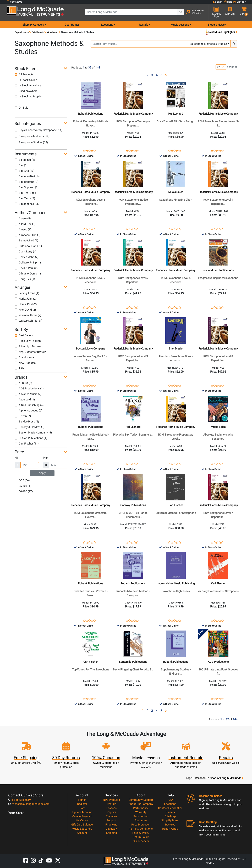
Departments (22, 32)
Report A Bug (170, 829)
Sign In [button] (217, 2)
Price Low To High (28, 341)
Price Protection (141, 825)
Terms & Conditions (141, 829)
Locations (170, 804)
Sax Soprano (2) (27, 187)
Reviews (170, 825)
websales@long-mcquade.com (29, 804)
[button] (243, 12)
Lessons (111, 808)
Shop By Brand (170, 820)
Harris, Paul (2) (26, 304)
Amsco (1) (23, 229)
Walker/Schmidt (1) (29, 321)
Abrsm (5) (23, 218)
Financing (111, 825)
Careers (170, 812)
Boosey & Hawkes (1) (30, 427)
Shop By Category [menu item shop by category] (33, 25)
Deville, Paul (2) (26, 268)
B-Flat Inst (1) (25, 160)
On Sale (21, 108)
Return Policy (141, 837)
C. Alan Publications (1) (31, 438)
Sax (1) (21, 165)
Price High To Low (28, 346)
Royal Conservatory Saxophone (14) (39, 130)
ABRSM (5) (23, 383)
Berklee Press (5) (27, 422)
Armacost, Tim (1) (28, 235)
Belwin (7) (23, 416)
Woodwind (52, 32)
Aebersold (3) (25, 399)
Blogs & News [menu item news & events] (216, 25)
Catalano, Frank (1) (28, 246)
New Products (25, 363)
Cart (82, 808)
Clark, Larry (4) (26, 252)
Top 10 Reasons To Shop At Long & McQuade (215, 778)
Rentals (111, 804)
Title (19, 368)
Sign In (82, 800)
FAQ (170, 800)
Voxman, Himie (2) (28, 315)
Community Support (141, 800)
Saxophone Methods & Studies (208, 44)
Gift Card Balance (82, 825)
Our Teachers (141, 841)
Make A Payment (82, 816)
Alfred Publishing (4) (29, 405)
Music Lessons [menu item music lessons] (180, 25)
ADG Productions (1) (29, 388)
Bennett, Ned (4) (26, 240)
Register (82, 804)
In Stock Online (26, 80)
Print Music (38, 32)
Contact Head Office (170, 808)
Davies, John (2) (27, 257)
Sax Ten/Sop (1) (27, 193)
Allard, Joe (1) (25, 224)
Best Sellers (24, 335)
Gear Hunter (72, 25)
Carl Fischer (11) (27, 444)
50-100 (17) (24, 491)
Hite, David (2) (25, 310)
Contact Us (14, 2)
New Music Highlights (221, 32)
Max (46, 458)
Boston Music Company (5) (33, 433)
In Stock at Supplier (28, 96)
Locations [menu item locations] (107, 25)
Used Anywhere (26, 91)
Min (17, 458)
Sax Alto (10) (25, 171)
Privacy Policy (141, 833)
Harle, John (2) (26, 299)
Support (111, 820)
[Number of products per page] (221, 67)
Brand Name (24, 357)
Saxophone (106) (27, 204)
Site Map (170, 816)
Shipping (111, 833)
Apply (42, 473)
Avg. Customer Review (30, 352)
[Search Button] (181, 12)
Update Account (82, 812)
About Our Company (141, 804)
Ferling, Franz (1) (27, 293)
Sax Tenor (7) (25, 198)
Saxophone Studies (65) (31, 142)
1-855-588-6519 (20, 800)
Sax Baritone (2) (26, 182)
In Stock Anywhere (28, 85)
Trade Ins (111, 816)
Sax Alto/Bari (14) (28, 176)
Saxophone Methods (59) (32, 136)
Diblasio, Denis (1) (28, 274)
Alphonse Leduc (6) (28, 411)
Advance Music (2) (28, 394)
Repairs (111, 812)
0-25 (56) (22, 480)
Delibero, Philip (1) (28, 263)
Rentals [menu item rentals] (143, 25)
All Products (24, 74)
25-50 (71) (23, 486)
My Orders (82, 820)
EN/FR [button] (239, 2)
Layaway (111, 829)
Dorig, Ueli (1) (25, 279)
